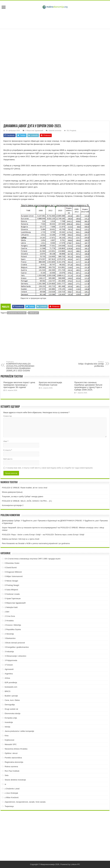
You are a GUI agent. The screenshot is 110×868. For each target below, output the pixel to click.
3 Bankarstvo (10, 638)
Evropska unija (11, 718)
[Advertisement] (55, 20)
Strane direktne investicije (15, 780)
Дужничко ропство (17, 313)
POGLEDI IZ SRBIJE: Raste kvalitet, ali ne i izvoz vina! (25, 488)
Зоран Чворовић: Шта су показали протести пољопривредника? (30, 528)
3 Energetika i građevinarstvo (17, 647)
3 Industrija (9, 652)
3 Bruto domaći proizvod (15, 643)
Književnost (9, 740)
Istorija (7, 727)
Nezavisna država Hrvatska (16, 749)
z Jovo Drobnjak (11, 793)
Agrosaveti (9, 669)
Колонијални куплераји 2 (13, 505)
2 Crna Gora (10, 616)
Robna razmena (11, 767)
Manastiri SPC (11, 744)
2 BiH (7, 612)
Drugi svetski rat (11, 709)
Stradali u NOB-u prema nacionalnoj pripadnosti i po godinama (44, 543)
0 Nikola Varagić (11, 581)
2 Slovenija (9, 634)
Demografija (10, 705)
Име (6, 441)
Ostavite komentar (55, 131)
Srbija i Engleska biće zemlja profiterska (89, 364)
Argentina (9, 674)
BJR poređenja (11, 682)
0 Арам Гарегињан (13, 598)
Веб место (8, 459)
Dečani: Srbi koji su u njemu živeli (25, 539)
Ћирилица (9, 806)
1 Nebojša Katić (11, 607)
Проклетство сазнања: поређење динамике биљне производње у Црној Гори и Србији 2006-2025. (88, 386)
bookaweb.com (11, 687)
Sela (7, 775)
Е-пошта (8, 450)
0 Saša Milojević (11, 590)
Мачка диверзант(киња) (12, 492)
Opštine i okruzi (11, 753)
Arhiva (7, 678)
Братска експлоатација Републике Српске (50, 384)
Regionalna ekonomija (14, 762)
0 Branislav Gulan (12, 563)
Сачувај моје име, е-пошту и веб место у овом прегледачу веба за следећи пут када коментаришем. (50, 468)
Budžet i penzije (11, 696)
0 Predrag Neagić (12, 585)
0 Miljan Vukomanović (14, 576)
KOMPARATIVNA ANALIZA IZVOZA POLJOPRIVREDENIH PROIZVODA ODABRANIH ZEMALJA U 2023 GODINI (21, 366)
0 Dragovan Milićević (13, 572)
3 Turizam (9, 665)
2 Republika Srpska (13, 629)
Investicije (9, 722)
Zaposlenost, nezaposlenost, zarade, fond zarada (25, 802)
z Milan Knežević (12, 797)
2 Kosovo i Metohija (13, 625)
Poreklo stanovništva (13, 758)
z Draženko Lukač (12, 789)
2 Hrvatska (9, 621)
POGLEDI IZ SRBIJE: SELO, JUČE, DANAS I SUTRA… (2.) (27, 501)
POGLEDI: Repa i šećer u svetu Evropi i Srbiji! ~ (22, 535)
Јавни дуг (34, 313)
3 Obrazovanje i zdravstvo (15, 656)
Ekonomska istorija (13, 713)
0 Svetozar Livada (12, 594)
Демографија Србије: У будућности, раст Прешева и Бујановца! (30, 521)
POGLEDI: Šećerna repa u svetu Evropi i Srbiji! (65, 535)
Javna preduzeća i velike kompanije (19, 731)
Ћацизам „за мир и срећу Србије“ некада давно (23, 496)
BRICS (8, 691)
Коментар (8, 416)
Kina (7, 736)
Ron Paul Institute (12, 771)
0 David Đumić (11, 568)
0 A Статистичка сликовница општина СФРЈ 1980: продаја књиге (33, 559)
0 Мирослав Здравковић (34, 131)
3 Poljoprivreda (11, 660)
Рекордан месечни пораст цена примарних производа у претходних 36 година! (19, 385)
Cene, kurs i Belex (12, 700)
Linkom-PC (75, 864)
